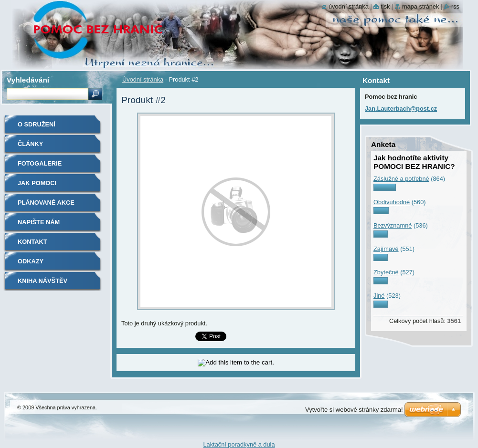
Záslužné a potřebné (401, 179)
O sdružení (37, 124)
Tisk (385, 6)
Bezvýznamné (393, 225)
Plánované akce (46, 203)
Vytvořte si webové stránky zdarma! (354, 410)
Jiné (379, 296)
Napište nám (39, 222)
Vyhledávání (28, 80)
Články (30, 144)
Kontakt (32, 242)
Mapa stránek (421, 6)
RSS (455, 6)
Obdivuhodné (392, 202)
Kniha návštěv (42, 281)
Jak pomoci (37, 183)
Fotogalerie (40, 163)
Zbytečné (386, 272)
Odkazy (31, 261)
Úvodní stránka (143, 79)
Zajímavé (386, 249)
